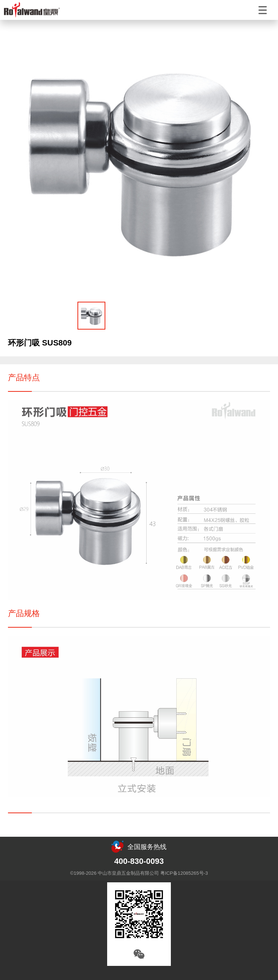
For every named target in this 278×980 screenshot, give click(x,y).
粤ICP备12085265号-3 (184, 873)
